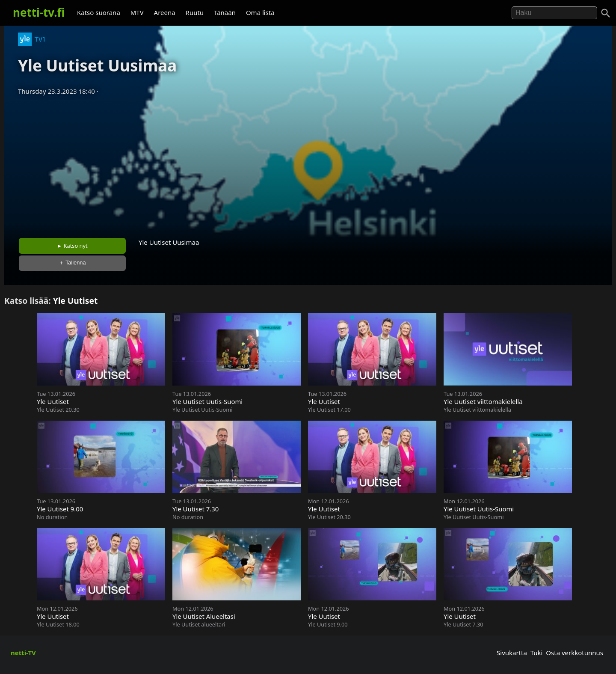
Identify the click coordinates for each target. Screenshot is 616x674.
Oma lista (260, 12)
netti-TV (23, 653)
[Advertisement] (308, 164)
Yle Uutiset (76, 301)
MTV (137, 12)
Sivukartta (512, 653)
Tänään (225, 12)
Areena (165, 12)
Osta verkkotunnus (575, 653)
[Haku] (606, 13)
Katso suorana (99, 12)
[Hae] (554, 13)
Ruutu (195, 12)
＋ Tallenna (72, 263)
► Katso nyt (72, 246)
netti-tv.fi (39, 12)
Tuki (537, 653)
